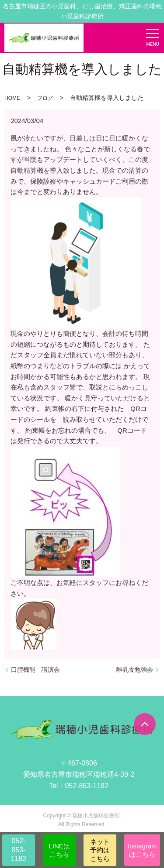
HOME (12, 98)
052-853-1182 (19, 850)
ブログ (45, 98)
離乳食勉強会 (135, 670)
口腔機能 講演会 (35, 670)
